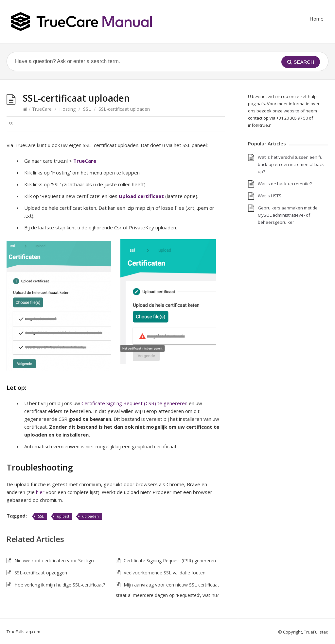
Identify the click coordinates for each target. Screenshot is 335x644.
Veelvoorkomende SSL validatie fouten (165, 573)
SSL (87, 109)
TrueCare (42, 109)
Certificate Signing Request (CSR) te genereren (134, 403)
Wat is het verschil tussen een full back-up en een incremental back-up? (291, 164)
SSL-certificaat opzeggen (41, 573)
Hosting (67, 109)
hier (40, 492)
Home (317, 19)
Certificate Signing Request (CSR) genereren (170, 561)
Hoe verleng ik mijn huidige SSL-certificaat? (60, 585)
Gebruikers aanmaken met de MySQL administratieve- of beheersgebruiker (288, 215)
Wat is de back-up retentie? (285, 184)
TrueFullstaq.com (23, 632)
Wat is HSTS (270, 196)
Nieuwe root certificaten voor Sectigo (54, 561)
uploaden (90, 516)
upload (63, 516)
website (291, 111)
